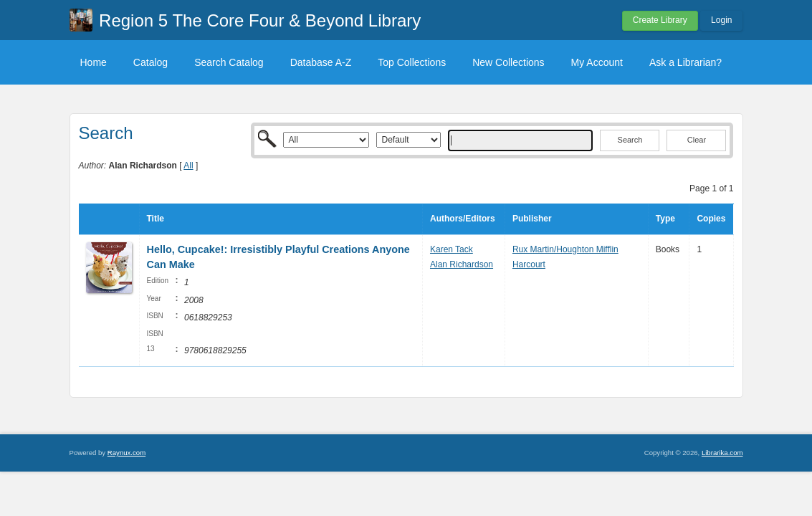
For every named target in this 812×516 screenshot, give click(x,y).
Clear (697, 140)
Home (94, 62)
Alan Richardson (462, 264)
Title (156, 219)
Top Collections (412, 62)
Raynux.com (126, 453)
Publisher (532, 219)
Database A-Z (321, 62)
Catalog (151, 62)
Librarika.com (722, 453)
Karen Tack (452, 249)
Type (665, 219)
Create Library (660, 20)
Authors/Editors (463, 219)
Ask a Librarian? (686, 62)
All (188, 166)
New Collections (508, 62)
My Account (597, 62)
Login (721, 20)
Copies (711, 219)
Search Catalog (229, 62)
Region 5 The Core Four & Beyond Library (260, 20)
